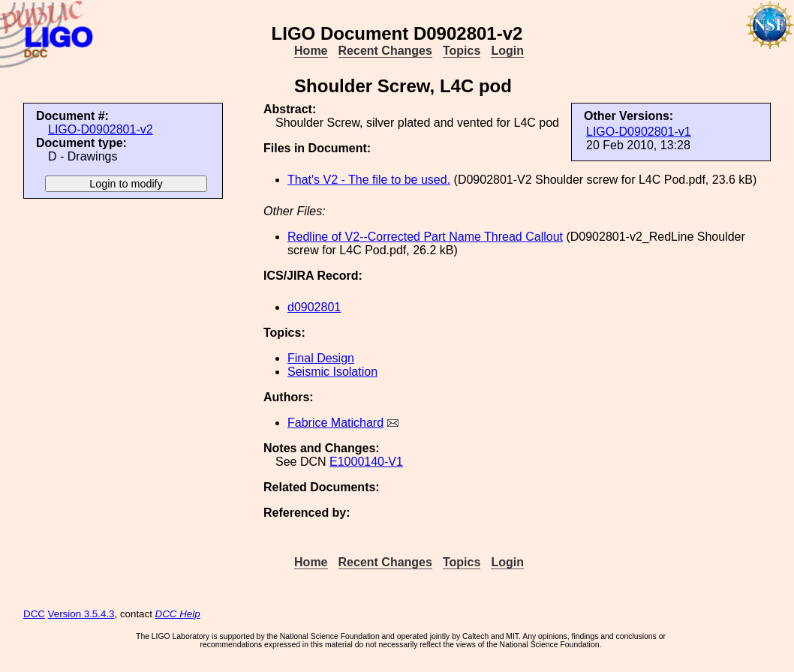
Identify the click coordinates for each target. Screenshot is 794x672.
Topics (462, 51)
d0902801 (314, 307)
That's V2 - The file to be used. (369, 180)
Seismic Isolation (332, 372)
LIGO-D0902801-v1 (639, 132)
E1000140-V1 (366, 462)
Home (311, 51)
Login (507, 51)
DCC (34, 614)
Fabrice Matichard (335, 423)
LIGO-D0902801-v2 (101, 129)
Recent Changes (385, 51)
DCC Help (178, 614)
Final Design (321, 358)
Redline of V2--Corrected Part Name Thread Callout (425, 237)
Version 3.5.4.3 (81, 614)
